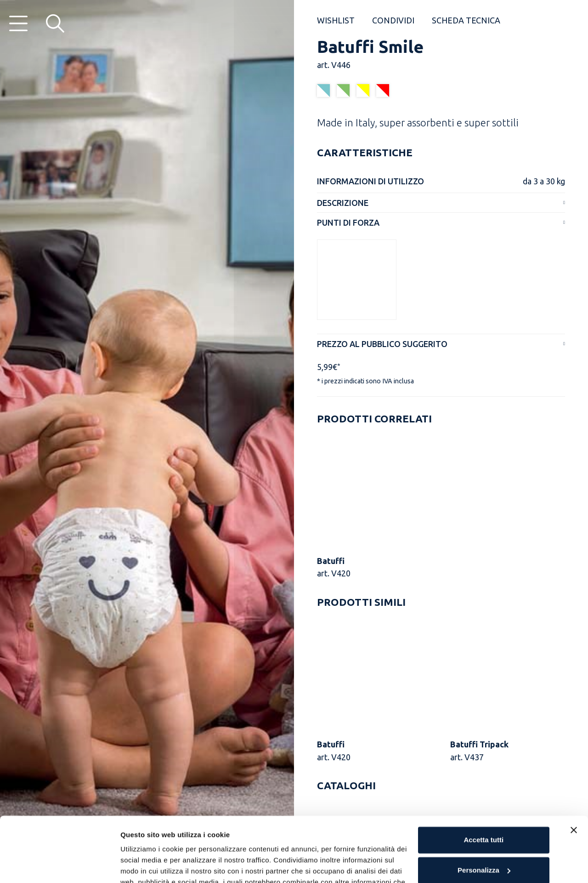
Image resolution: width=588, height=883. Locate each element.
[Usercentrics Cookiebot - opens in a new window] (59, 865)
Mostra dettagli (145, 865)
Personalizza (484, 805)
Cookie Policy (246, 840)
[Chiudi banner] (574, 765)
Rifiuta (483, 835)
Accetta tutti (483, 775)
